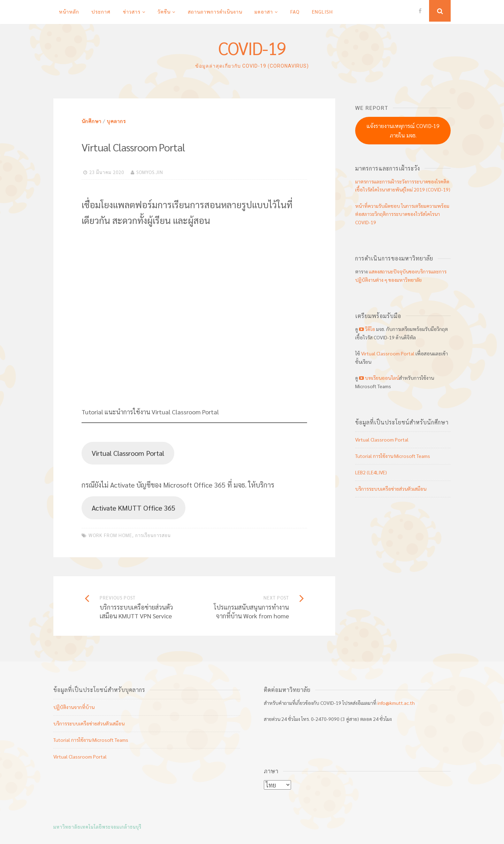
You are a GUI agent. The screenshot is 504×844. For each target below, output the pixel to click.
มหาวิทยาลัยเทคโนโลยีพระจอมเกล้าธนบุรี (97, 827)
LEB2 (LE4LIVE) (371, 472)
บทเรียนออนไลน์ (379, 378)
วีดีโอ (367, 329)
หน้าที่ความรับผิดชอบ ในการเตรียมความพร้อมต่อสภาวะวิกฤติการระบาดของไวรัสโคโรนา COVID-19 (402, 214)
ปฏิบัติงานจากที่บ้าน (74, 707)
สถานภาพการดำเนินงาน (215, 12)
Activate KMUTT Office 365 (133, 508)
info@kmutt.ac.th (396, 703)
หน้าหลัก (69, 12)
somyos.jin (150, 172)
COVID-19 (252, 48)
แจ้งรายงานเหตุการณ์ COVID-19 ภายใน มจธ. (403, 130)
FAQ (295, 12)
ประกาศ (101, 12)
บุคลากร (116, 121)
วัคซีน (164, 12)
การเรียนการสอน (153, 535)
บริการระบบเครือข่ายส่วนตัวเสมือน (391, 489)
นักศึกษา (91, 121)
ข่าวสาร (132, 12)
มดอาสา (264, 12)
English (322, 12)
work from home (110, 535)
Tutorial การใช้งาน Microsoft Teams (393, 456)
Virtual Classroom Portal (128, 453)
